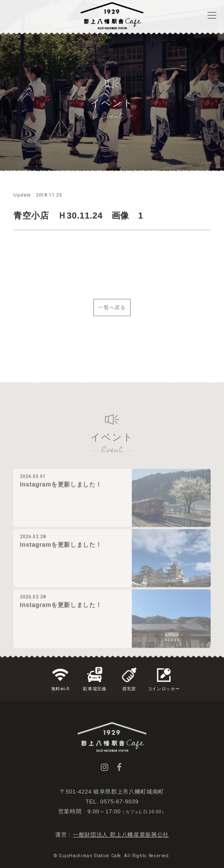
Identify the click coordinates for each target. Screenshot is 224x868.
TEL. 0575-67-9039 (112, 802)
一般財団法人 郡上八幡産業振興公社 (121, 835)
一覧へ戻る (112, 312)
